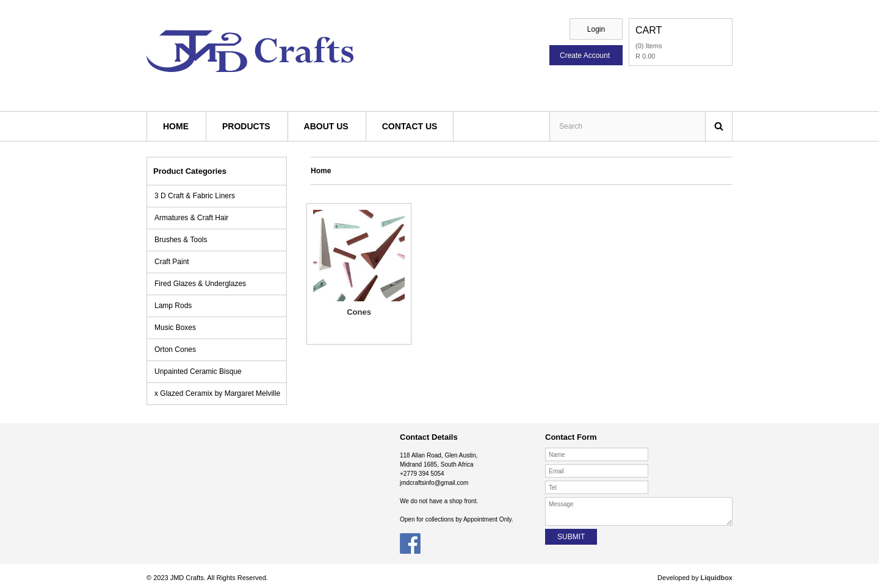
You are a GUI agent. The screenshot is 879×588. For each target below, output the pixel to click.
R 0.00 (645, 56)
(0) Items (649, 46)
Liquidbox (715, 578)
